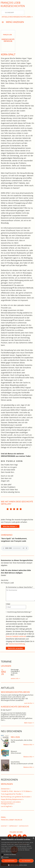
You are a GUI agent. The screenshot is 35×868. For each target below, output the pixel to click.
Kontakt (4, 826)
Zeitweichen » (6, 789)
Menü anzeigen (15, 22)
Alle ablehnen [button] (26, 861)
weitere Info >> (15, 678)
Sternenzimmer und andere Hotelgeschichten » (11, 803)
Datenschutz (24, 826)
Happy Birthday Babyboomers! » (12, 799)
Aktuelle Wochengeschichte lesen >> (17, 17)
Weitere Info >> (29, 745)
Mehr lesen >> (29, 723)
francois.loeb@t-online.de (12, 820)
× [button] (33, 838)
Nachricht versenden (15, 648)
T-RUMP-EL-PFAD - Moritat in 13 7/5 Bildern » (17, 791)
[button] (17, 865)
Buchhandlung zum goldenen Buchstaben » (16, 797)
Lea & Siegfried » (7, 806)
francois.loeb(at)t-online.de (16, 636)
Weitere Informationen (11, 852)
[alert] (17, 852)
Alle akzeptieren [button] (9, 861)
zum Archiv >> (29, 703)
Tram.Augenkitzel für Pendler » (12, 794)
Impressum (13, 826)
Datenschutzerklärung (17, 644)
